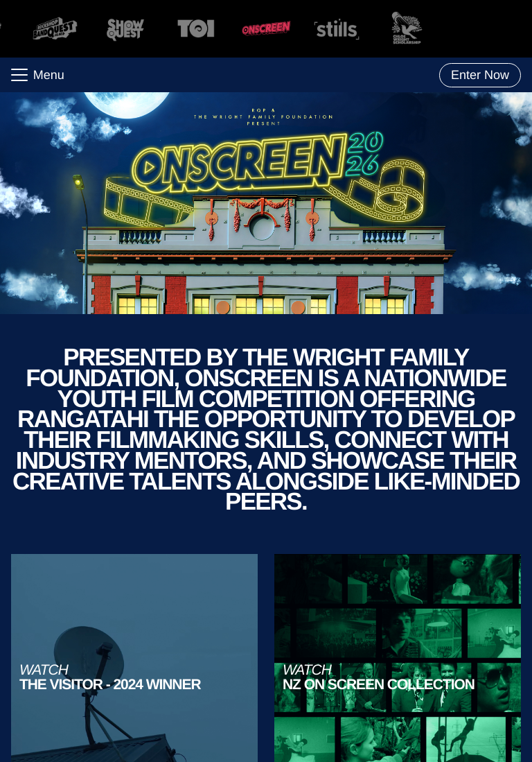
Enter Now (480, 75)
